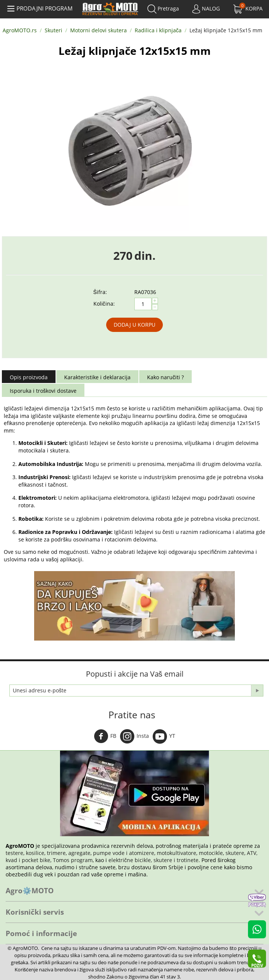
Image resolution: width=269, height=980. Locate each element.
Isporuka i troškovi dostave (43, 391)
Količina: (104, 304)
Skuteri (53, 30)
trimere (56, 853)
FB (105, 736)
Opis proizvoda (29, 377)
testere (14, 853)
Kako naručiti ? (165, 377)
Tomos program (73, 860)
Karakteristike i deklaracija (97, 377)
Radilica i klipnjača (158, 30)
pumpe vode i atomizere (124, 853)
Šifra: (100, 292)
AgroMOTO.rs (20, 30)
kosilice (35, 853)
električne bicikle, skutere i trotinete (153, 860)
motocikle (211, 853)
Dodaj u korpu (134, 325)
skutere (235, 853)
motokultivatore (177, 853)
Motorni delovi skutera (98, 30)
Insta (134, 736)
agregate (79, 853)
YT (164, 736)
